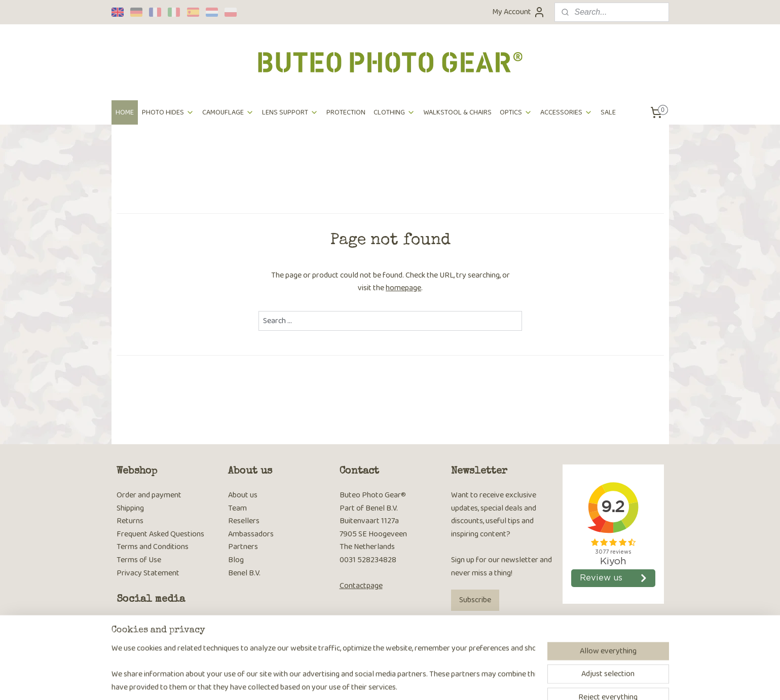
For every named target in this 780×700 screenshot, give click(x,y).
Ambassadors (251, 534)
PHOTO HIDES (168, 112)
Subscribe (475, 600)
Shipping (130, 508)
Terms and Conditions (153, 547)
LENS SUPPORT (290, 112)
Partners (243, 547)
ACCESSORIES (566, 112)
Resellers (244, 521)
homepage (403, 288)
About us (243, 495)
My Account (519, 12)
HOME (125, 112)
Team (237, 508)
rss (385, 681)
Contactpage (361, 586)
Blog (236, 560)
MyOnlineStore (490, 681)
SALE (608, 112)
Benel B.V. (244, 573)
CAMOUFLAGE (228, 112)
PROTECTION (346, 112)
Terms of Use (139, 560)
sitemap (369, 681)
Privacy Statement (148, 573)
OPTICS (516, 112)
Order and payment (149, 495)
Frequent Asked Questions (160, 534)
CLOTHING (394, 112)
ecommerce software (416, 681)
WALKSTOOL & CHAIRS (457, 112)
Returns (130, 521)
